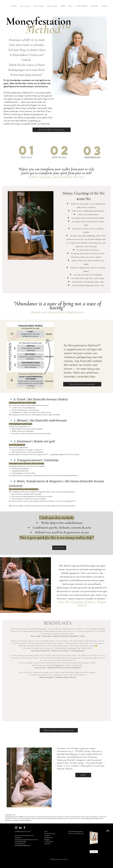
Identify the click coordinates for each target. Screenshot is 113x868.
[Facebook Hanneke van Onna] (24, 828)
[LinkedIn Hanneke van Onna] (20, 828)
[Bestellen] (94, 852)
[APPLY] (83, 775)
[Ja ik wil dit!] (59, 548)
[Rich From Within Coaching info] (52, 130)
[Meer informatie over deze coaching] (59, 730)
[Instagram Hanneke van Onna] (16, 828)
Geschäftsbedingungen (76, 831)
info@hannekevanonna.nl (23, 831)
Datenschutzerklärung (76, 833)
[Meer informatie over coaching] (82, 384)
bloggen (58, 665)
